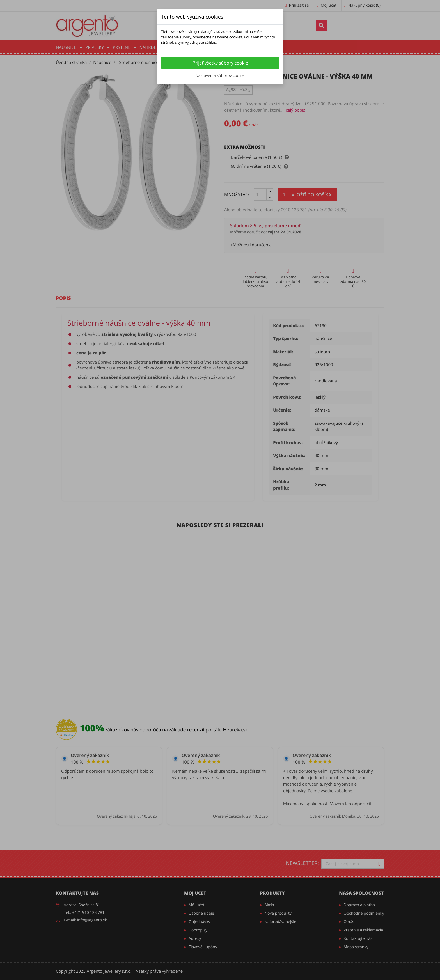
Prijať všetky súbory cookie (220, 63)
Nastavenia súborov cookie (220, 76)
